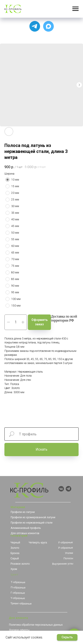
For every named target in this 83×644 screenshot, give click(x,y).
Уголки (69, 553)
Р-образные (66, 548)
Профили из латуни (23, 512)
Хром (14, 569)
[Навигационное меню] (75, 9)
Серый (15, 558)
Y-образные (18, 598)
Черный (15, 543)
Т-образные (18, 582)
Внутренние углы (63, 564)
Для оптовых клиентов (25, 533)
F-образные (66, 542)
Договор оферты (19, 630)
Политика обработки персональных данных (36, 625)
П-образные (18, 588)
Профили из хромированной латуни (33, 517)
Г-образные (18, 593)
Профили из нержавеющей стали (32, 523)
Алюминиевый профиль (26, 528)
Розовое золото (20, 564)
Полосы (68, 558)
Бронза (15, 553)
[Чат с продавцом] (48, 26)
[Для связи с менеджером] (35, 26)
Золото (15, 548)
